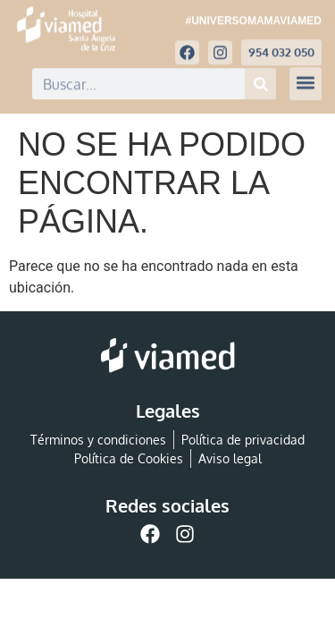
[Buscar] (260, 79)
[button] (306, 79)
